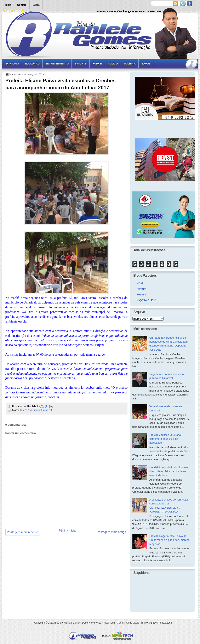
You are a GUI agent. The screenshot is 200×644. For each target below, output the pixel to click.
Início (8, 5)
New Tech (109, 623)
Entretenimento (57, 64)
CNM (140, 283)
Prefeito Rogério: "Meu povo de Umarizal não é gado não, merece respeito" (170, 540)
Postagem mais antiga (111, 532)
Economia (12, 64)
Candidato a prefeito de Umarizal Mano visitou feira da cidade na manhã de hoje (169, 471)
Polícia (113, 64)
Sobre (36, 5)
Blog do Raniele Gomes (67, 623)
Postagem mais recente (23, 532)
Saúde (146, 64)
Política (130, 64)
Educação (32, 64)
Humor (97, 64)
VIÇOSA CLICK (146, 300)
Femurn (142, 289)
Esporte (81, 64)
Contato (22, 5)
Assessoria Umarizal (40, 410)
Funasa (141, 295)
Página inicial (68, 530)
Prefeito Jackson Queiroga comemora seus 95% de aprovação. (165, 439)
